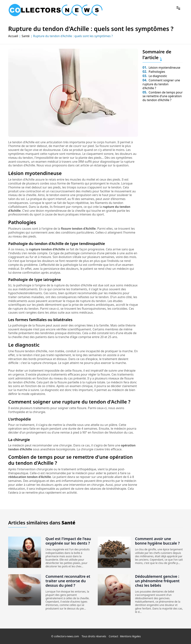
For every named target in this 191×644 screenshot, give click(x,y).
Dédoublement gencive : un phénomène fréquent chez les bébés (157, 581)
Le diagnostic (155, 76)
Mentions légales (130, 636)
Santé (26, 36)
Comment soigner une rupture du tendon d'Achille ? (161, 84)
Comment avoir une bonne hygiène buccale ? (157, 541)
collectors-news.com (67, 636)
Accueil (13, 36)
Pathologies (154, 72)
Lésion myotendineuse (161, 68)
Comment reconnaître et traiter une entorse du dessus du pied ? (68, 581)
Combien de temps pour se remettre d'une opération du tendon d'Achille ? (163, 96)
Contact (113, 636)
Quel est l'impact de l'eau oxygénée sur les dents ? (68, 541)
